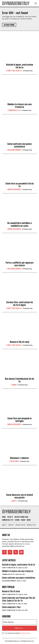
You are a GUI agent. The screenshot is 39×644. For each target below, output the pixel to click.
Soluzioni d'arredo (14, 150)
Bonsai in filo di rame (20, 342)
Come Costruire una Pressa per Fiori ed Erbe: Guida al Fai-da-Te (19, 599)
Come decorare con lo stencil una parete (20, 496)
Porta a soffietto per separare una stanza (20, 264)
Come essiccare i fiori (11, 607)
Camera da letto (14, 110)
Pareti (14, 501)
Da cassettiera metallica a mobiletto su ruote (20, 224)
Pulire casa (14, 461)
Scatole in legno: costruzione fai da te (19, 66)
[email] (19, 622)
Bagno (14, 385)
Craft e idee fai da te (14, 71)
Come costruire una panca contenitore (19, 145)
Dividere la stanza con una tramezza (20, 106)
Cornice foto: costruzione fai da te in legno (20, 304)
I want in (19, 628)
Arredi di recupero (14, 189)
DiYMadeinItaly (28, 71)
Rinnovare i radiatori (19, 458)
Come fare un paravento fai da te (20, 185)
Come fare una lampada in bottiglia (20, 420)
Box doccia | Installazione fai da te (19, 380)
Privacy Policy (25, 633)
